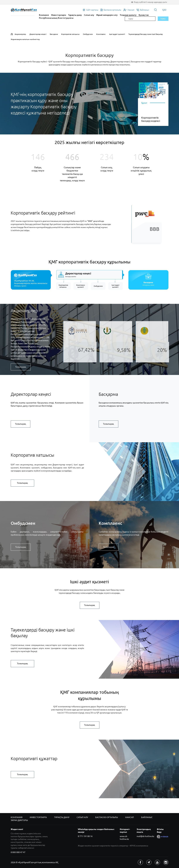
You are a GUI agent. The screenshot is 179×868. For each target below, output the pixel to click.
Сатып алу (89, 15)
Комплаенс (101, 34)
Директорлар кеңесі (38, 34)
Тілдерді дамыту (128, 15)
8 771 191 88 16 (85, 836)
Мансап (130, 817)
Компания (44, 15)
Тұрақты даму (75, 15)
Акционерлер (20, 34)
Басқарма (54, 34)
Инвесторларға (59, 15)
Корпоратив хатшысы (70, 34)
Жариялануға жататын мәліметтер (25, 39)
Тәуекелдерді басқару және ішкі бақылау (146, 34)
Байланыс (147, 817)
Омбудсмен (88, 34)
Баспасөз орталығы (107, 817)
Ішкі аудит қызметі (117, 34)
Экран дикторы (19, 820)
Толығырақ (21, 367)
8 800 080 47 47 (18, 852)
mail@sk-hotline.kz (145, 836)
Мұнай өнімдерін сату (107, 15)
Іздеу (163, 19)
